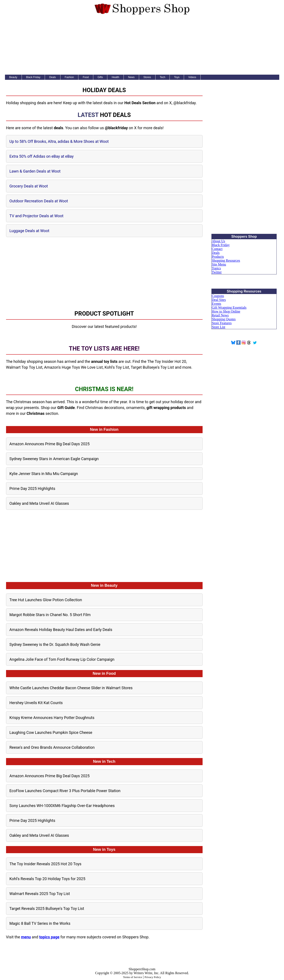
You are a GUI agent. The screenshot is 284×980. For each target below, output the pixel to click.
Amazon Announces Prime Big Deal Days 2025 (50, 444)
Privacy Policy (153, 977)
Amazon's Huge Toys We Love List (73, 367)
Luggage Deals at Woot (29, 231)
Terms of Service (132, 977)
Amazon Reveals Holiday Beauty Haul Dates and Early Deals (61, 630)
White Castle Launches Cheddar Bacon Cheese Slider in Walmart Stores (71, 688)
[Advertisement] (142, 46)
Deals (53, 77)
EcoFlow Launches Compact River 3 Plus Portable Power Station (65, 791)
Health (115, 77)
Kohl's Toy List (117, 367)
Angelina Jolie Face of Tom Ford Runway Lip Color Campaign (62, 659)
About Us (218, 241)
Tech (163, 77)
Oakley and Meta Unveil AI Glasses (39, 503)
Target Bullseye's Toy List (152, 367)
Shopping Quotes (224, 319)
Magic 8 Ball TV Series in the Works (40, 923)
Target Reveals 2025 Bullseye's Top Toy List (47, 908)
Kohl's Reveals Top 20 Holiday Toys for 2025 (48, 879)
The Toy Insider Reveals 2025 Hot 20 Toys (45, 864)
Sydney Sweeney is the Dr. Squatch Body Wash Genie (55, 644)
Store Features (222, 323)
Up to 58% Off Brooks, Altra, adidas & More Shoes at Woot (59, 141)
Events (216, 304)
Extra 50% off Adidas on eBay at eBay (42, 156)
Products (218, 257)
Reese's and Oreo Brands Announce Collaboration (52, 747)
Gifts (100, 77)
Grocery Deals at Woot (29, 186)
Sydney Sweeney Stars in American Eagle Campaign (54, 459)
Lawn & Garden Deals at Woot (35, 171)
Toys (177, 77)
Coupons (218, 296)
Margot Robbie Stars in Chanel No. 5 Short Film (50, 615)
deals (59, 128)
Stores (147, 77)
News (131, 77)
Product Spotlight (104, 314)
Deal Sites (219, 300)
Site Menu (219, 264)
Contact (217, 249)
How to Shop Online (226, 311)
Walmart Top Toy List (24, 367)
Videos (192, 77)
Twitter (217, 272)
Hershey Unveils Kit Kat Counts (36, 703)
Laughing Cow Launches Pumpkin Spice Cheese (51, 732)
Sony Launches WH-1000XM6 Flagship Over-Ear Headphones (62, 806)
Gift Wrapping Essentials (229, 308)
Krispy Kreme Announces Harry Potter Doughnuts (52, 718)
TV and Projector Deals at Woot (36, 216)
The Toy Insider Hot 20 (167, 361)
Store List (218, 327)
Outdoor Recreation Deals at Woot (39, 201)
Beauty (13, 77)
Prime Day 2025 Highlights (32, 488)
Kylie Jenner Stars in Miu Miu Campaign (44, 474)
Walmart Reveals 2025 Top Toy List (40, 894)
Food (86, 77)
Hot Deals (115, 115)
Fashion (69, 77)
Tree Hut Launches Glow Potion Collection (46, 600)
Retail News (220, 315)
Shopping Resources (226, 260)
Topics (216, 268)
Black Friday (33, 77)
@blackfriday (185, 103)
